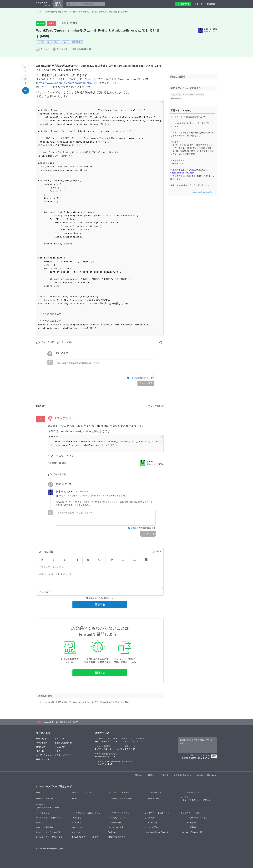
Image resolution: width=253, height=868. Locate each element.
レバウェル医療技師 (45, 827)
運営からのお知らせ (63, 743)
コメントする (146, 383)
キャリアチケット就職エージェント (87, 813)
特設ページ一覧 (43, 759)
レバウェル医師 (151, 827)
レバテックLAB (115, 763)
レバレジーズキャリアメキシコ (49, 837)
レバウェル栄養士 (116, 827)
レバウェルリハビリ (81, 827)
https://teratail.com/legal (182, 173)
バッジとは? (41, 743)
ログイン (199, 4)
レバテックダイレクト (107, 755)
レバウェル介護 (115, 823)
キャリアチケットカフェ (119, 813)
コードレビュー (53, 42)
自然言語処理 (77, 42)
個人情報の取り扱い (182, 775)
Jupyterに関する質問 (53, 12)
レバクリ (40, 823)
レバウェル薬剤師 (188, 827)
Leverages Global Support (156, 832)
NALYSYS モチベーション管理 (86, 837)
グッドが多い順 (156, 406)
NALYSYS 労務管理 (117, 837)
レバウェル (77, 823)
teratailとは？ (42, 739)
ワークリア (149, 818)
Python (66, 42)
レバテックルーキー (104, 748)
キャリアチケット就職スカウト (158, 813)
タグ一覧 (40, 751)
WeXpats (112, 832)
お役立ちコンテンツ (63, 755)
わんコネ (76, 832)
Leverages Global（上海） (192, 832)
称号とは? (40, 747)
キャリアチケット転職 (190, 813)
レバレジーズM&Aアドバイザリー (195, 818)
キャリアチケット (44, 813)
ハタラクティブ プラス (118, 818)
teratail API (60, 747)
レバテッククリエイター (133, 740)
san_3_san (211, 29)
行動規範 (134, 378)
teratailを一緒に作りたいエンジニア (61, 722)
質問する (100, 673)
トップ (39, 12)
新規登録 (211, 4)
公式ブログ (59, 739)
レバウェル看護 (151, 823)
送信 (214, 756)
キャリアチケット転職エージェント (51, 818)
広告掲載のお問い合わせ (206, 775)
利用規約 (152, 775)
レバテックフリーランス (106, 740)
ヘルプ (58, 751)
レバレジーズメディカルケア (48, 832)
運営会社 (139, 775)
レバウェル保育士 (188, 823)
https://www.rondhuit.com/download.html (65, 83)
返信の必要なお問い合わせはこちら (196, 758)
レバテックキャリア (128, 748)
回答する (100, 605)
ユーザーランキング (45, 755)
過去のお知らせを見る (204, 192)
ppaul (150, 462)
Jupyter (41, 42)
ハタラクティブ (79, 818)
